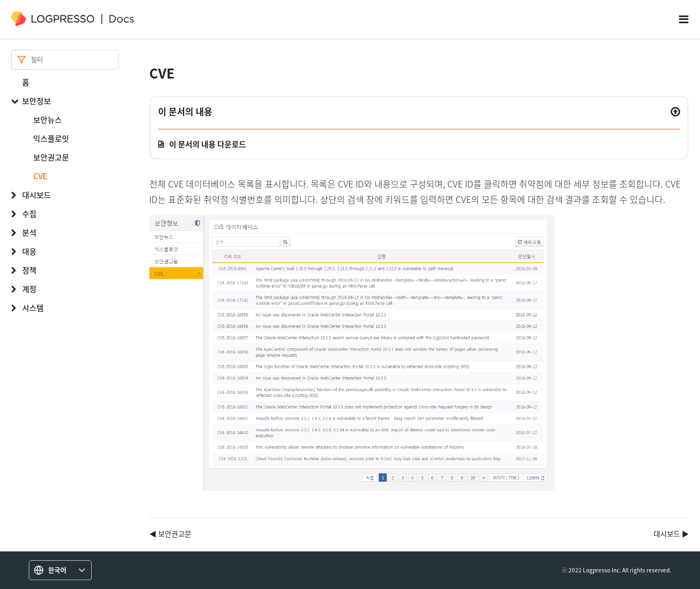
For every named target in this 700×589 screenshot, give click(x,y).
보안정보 (36, 101)
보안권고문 (51, 157)
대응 (29, 251)
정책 (29, 270)
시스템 (33, 307)
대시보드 (36, 195)
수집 (29, 213)
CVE (40, 176)
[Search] (75, 60)
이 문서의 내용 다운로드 (208, 144)
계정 (29, 289)
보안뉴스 (48, 119)
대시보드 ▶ (671, 533)
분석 (29, 232)
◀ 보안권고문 (170, 533)
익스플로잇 (51, 138)
